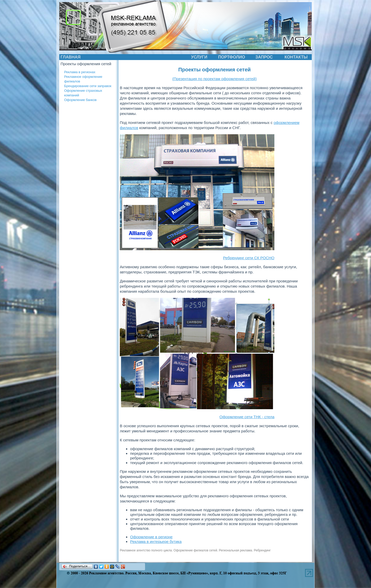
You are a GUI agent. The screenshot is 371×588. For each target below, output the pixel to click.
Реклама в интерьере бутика (156, 541)
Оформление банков (80, 100)
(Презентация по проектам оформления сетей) (214, 79)
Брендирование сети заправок (88, 86)
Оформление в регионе (151, 537)
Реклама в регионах (80, 72)
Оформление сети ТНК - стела (247, 417)
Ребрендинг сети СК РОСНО (249, 258)
